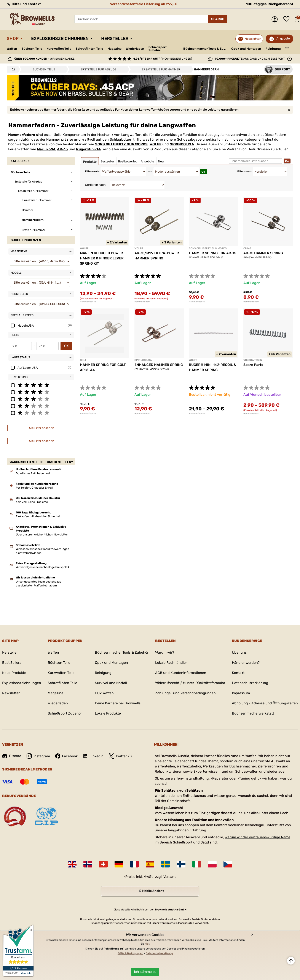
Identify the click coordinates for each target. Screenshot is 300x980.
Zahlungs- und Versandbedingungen (185, 693)
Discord (12, 756)
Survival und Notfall (111, 683)
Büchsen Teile (32, 49)
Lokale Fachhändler (171, 663)
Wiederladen (135, 49)
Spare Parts (253, 365)
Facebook (66, 756)
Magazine (114, 49)
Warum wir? (165, 652)
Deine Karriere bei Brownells (118, 703)
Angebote (283, 39)
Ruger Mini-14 (88, 149)
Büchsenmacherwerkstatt (253, 713)
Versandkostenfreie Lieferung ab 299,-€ (144, 4)
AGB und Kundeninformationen (181, 673)
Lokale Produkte (108, 713)
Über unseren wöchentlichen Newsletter (42, 534)
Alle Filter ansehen (41, 428)
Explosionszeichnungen (60, 38)
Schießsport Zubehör (158, 49)
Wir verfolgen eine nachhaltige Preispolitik (43, 567)
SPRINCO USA (182, 144)
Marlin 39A (46, 149)
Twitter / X (121, 756)
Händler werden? (246, 663)
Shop (13, 38)
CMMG (247, 248)
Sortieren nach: (96, 185)
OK (66, 346)
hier (147, 944)
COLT (83, 360)
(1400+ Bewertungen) (163, 59)
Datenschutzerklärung (250, 683)
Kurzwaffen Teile (59, 49)
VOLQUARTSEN (253, 360)
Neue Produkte (14, 673)
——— (287, 48)
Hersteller (115, 38)
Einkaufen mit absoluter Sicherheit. (39, 516)
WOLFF (156, 144)
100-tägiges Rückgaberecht (270, 4)
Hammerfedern (88, 302)
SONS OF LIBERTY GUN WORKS (121, 144)
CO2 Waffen (104, 693)
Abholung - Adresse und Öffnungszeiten (265, 703)
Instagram (38, 756)
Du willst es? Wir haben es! (33, 473)
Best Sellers (12, 663)
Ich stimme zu (145, 972)
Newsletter (11, 693)
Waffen (12, 49)
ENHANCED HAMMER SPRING (159, 365)
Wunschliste (287, 19)
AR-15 (62, 149)
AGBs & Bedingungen (130, 953)
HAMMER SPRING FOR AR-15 (213, 253)
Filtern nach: (92, 171)
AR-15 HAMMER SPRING (263, 253)
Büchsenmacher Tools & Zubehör (206, 49)
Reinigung (273, 49)
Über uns (239, 652)
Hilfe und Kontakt (24, 4)
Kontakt (238, 673)
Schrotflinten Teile (89, 49)
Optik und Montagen (246, 49)
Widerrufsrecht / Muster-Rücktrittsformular (190, 683)
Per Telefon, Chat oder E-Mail (34, 488)
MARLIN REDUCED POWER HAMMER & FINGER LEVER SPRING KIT (102, 258)
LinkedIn (93, 756)
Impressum (241, 693)
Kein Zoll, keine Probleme (32, 502)
